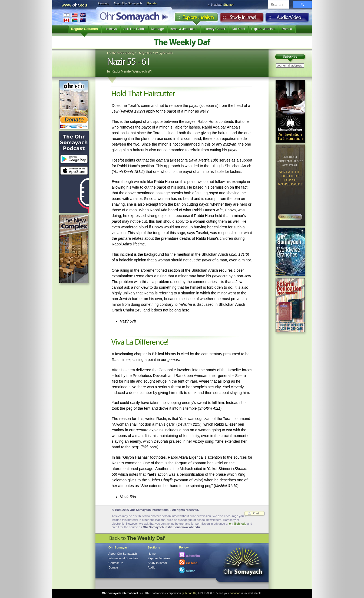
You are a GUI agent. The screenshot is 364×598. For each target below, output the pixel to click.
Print (256, 513)
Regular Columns (85, 29)
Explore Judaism (196, 19)
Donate (152, 3)
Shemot (228, 5)
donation (235, 593)
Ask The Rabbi (134, 29)
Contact (103, 3)
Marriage (158, 29)
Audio (287, 19)
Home (152, 554)
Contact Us (116, 563)
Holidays (111, 29)
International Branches (75, 17)
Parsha (287, 29)
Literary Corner (214, 29)
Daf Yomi (238, 29)
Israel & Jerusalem (184, 29)
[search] (278, 5)
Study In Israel (157, 563)
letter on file (190, 593)
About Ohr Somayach (128, 3)
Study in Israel (242, 19)
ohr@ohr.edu (238, 524)
